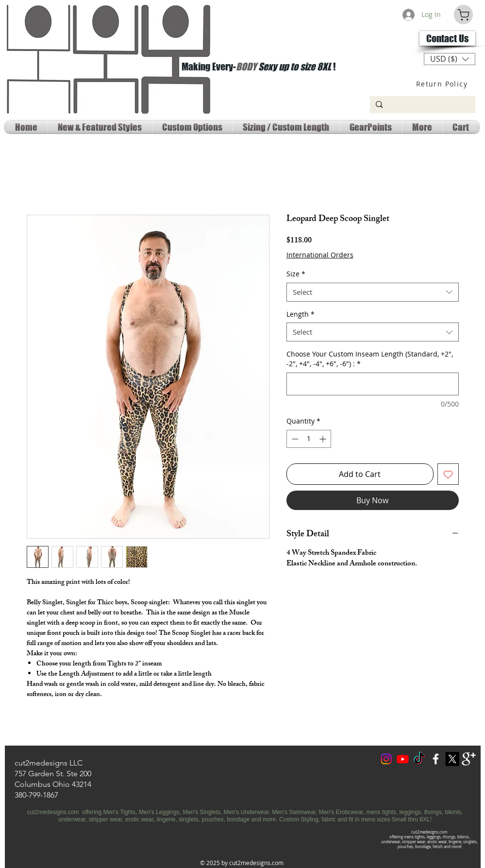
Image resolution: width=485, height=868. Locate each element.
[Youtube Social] (403, 759)
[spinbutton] (309, 439)
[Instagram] (386, 759)
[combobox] (373, 292)
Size (296, 274)
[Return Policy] (443, 84)
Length (301, 314)
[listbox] (450, 59)
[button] (450, 59)
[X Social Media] (452, 759)
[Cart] (463, 15)
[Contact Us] (447, 38)
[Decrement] (294, 439)
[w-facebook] (436, 759)
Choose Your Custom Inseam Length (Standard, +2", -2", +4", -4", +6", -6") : (370, 359)
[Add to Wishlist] (448, 474)
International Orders (320, 255)
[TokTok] (419, 759)
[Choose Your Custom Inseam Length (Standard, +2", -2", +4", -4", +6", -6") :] (373, 384)
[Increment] (324, 439)
